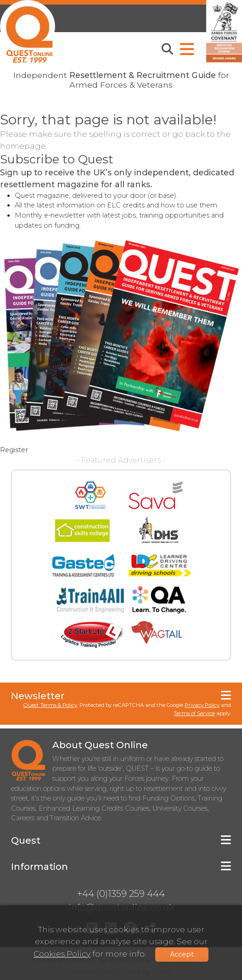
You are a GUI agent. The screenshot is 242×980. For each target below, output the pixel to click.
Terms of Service (194, 713)
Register (14, 450)
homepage (23, 146)
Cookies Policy (62, 954)
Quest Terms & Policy (50, 705)
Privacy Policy (202, 705)
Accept (182, 954)
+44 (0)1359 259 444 (121, 894)
